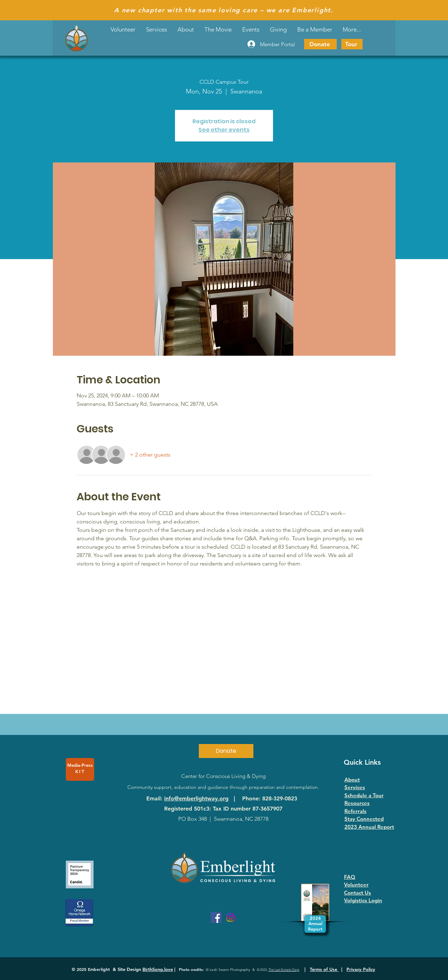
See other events (224, 130)
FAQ (350, 877)
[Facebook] (216, 918)
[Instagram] (230, 918)
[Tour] (352, 44)
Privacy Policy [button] (361, 969)
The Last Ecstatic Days (284, 969)
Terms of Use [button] (324, 969)
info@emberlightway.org (196, 798)
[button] (251, 29)
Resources (357, 803)
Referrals (355, 811)
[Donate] (320, 44)
